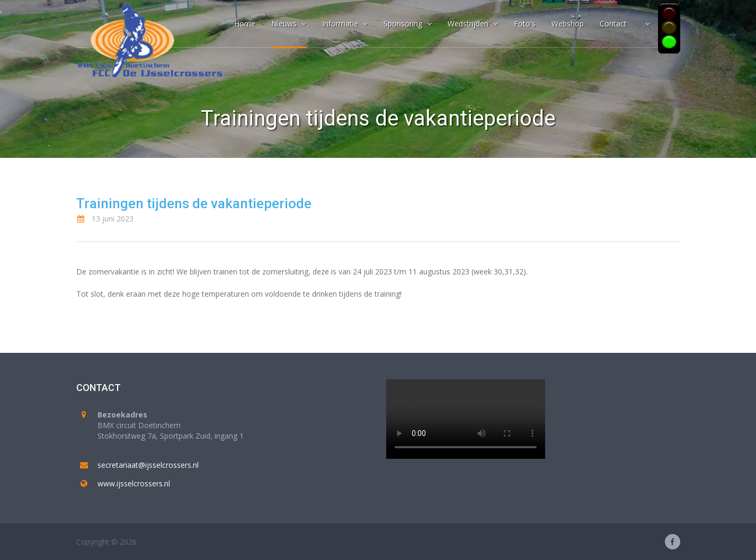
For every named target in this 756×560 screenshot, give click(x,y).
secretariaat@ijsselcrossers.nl (148, 465)
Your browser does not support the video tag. (466, 419)
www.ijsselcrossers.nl (134, 483)
